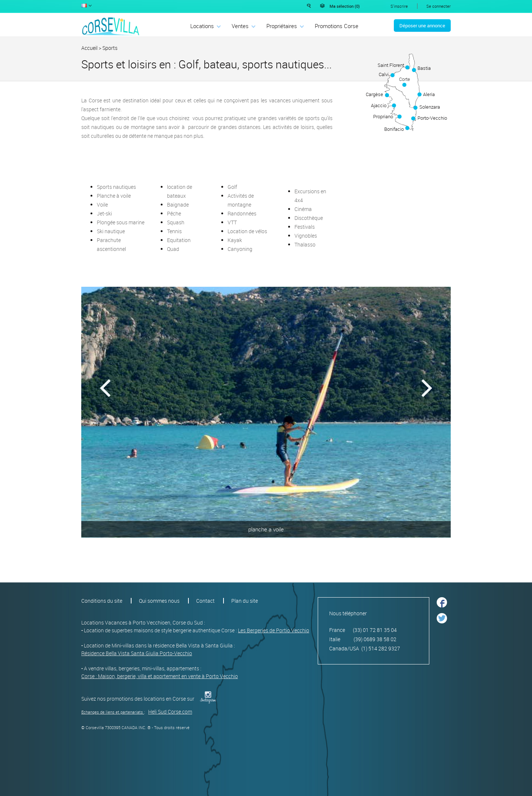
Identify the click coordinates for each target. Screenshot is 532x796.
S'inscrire (399, 6)
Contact (205, 601)
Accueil (89, 48)
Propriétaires (282, 26)
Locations (202, 26)
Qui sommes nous (159, 601)
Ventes (240, 26)
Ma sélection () (345, 6)
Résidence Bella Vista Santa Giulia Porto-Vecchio (137, 653)
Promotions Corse (337, 26)
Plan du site (245, 601)
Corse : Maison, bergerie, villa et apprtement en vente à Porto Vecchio (160, 676)
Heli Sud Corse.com (170, 712)
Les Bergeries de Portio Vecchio (274, 630)
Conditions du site (102, 601)
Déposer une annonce (422, 25)
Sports (110, 48)
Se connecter (439, 6)
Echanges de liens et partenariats (112, 712)
